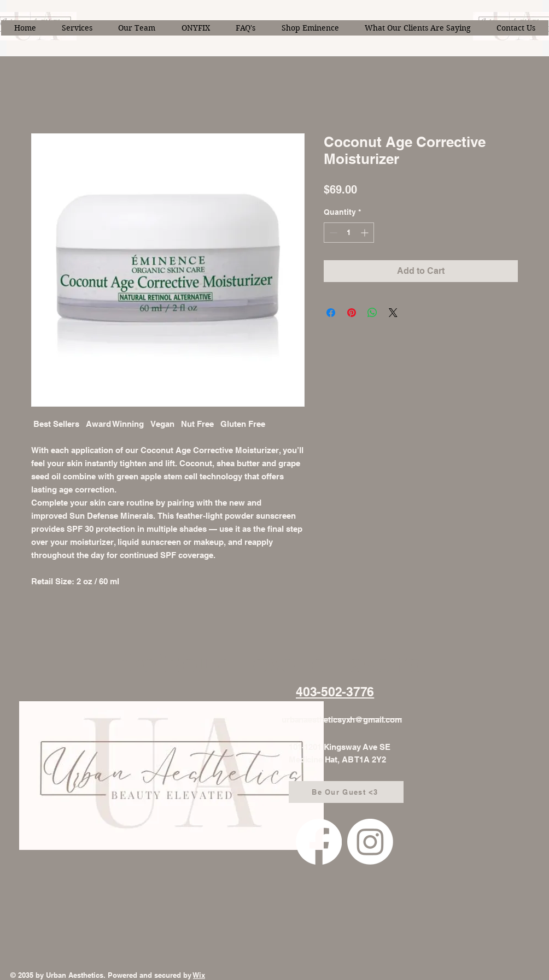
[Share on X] (393, 313)
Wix (199, 975)
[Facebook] (319, 842)
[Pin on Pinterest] (352, 313)
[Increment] (366, 233)
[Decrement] (332, 233)
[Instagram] (370, 842)
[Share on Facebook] (331, 313)
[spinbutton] (349, 233)
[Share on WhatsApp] (372, 313)
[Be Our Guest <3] (346, 792)
